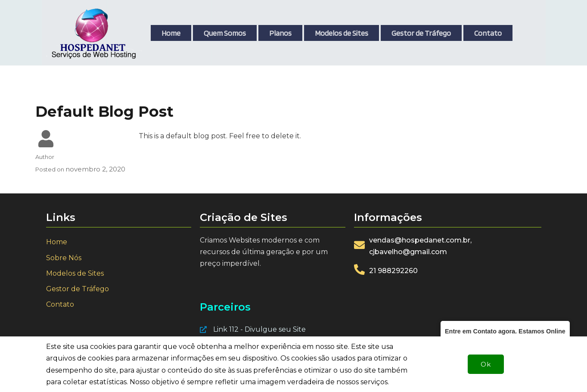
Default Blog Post (104, 112)
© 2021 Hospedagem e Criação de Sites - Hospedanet (129, 382)
